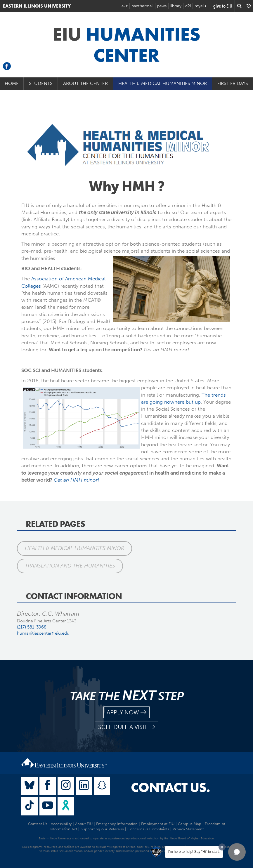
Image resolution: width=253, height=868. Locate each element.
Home (12, 83)
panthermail (142, 6)
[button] (237, 852)
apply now (126, 712)
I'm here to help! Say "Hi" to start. (194, 852)
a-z (125, 6)
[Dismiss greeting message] (222, 847)
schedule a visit (126, 727)
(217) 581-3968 (32, 627)
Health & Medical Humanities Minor (163, 83)
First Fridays (233, 83)
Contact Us (38, 824)
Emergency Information (117, 824)
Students (41, 83)
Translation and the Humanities (70, 566)
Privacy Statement (188, 829)
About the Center (85, 83)
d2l (188, 6)
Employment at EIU (158, 824)
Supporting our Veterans (102, 829)
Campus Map (190, 824)
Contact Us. (170, 787)
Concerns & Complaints (148, 829)
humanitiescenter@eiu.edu (43, 633)
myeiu (200, 6)
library (176, 6)
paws (162, 6)
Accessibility (61, 824)
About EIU (84, 824)
